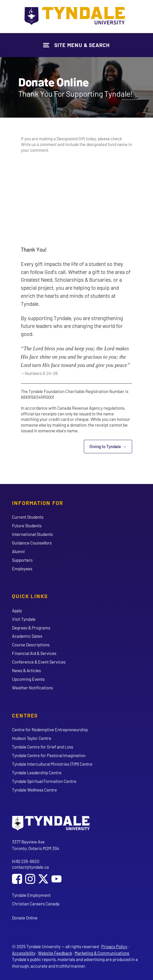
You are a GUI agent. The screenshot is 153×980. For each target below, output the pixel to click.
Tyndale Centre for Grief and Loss (43, 747)
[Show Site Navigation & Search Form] (76, 45)
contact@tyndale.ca (30, 867)
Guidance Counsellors (32, 543)
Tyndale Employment (31, 895)
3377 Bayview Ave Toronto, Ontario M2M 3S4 (36, 845)
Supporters (22, 560)
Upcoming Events (28, 679)
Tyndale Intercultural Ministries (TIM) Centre (52, 764)
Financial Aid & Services (34, 653)
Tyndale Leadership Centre (37, 773)
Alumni (18, 551)
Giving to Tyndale (111, 448)
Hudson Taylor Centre (32, 738)
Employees (22, 569)
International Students (32, 534)
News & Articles (26, 670)
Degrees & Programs (31, 628)
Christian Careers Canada (36, 904)
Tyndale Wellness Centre (34, 790)
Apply (17, 610)
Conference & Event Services (39, 662)
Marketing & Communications (102, 953)
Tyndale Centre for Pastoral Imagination (49, 755)
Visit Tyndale (24, 619)
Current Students (28, 517)
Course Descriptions (31, 645)
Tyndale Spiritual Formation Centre (44, 781)
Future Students (27, 526)
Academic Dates (27, 636)
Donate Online (25, 918)
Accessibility (24, 953)
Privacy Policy (114, 946)
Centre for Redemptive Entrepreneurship (50, 730)
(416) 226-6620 (26, 861)
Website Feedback (55, 953)
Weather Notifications (32, 688)
